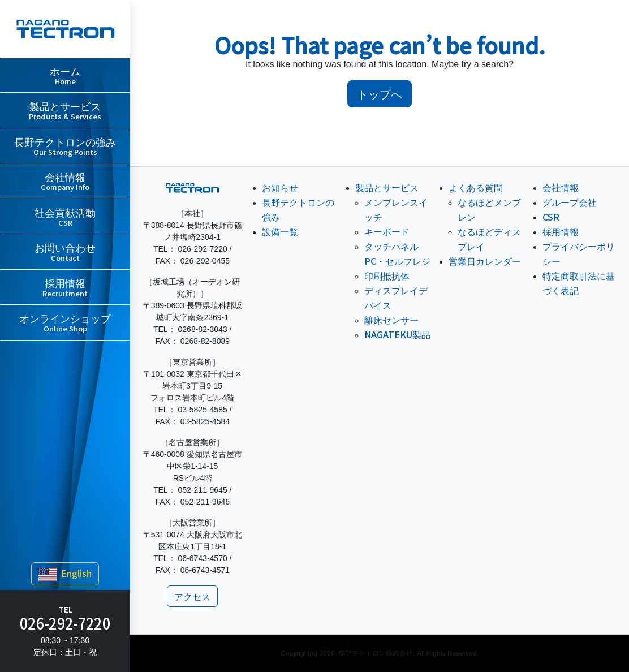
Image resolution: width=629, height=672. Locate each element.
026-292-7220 (65, 623)
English (65, 574)
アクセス (192, 596)
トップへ (380, 94)
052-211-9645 (203, 490)
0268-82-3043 (203, 329)
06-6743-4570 (203, 558)
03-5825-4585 (203, 410)
